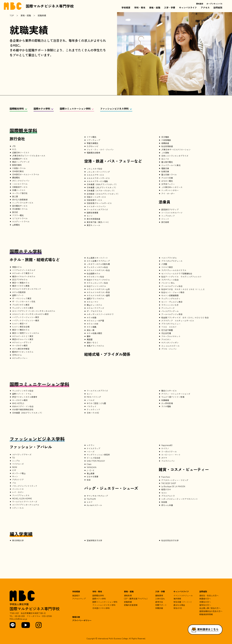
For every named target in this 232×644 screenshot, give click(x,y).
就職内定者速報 (131, 605)
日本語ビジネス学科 (101, 608)
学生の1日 (178, 608)
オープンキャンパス (214, 4)
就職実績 (128, 602)
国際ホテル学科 (42, 109)
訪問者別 (218, 7)
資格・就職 (155, 7)
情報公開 (76, 617)
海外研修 (177, 599)
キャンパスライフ (188, 7)
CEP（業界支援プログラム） (136, 599)
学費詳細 (159, 608)
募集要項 (159, 595)
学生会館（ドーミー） (183, 602)
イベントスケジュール (183, 595)
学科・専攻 (140, 7)
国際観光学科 (17, 109)
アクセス (205, 7)
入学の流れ (160, 599)
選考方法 (159, 602)
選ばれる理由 (179, 605)
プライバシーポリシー (82, 620)
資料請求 (200, 4)
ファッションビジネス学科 (114, 109)
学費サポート (161, 605)
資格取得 (128, 595)
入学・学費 (170, 7)
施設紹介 (76, 595)
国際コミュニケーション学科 (75, 109)
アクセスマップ (79, 599)
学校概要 (126, 7)
